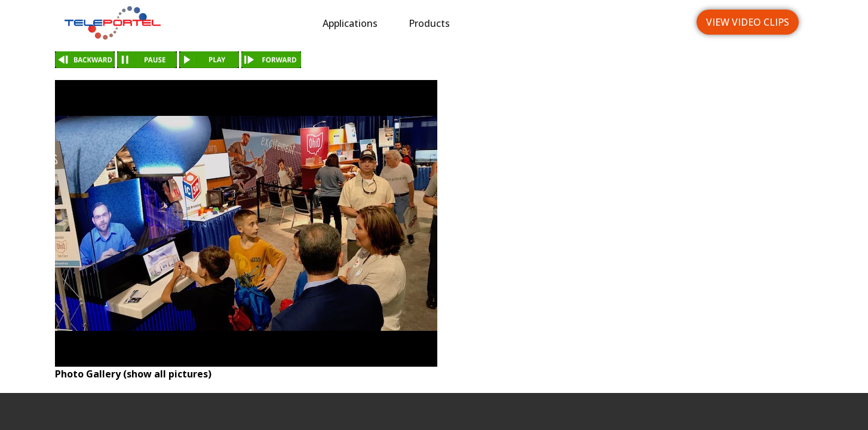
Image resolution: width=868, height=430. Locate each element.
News (571, 23)
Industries (504, 23)
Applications (350, 23)
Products (429, 23)
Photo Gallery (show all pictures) (133, 374)
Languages (641, 23)
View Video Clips (748, 22)
